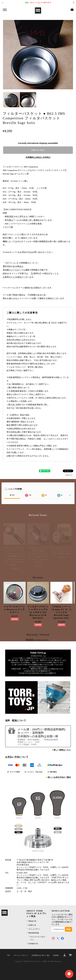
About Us (32, 921)
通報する (69, 475)
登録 (68, 929)
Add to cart (38, 150)
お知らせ (32, 925)
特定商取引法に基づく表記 (41, 955)
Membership (34, 933)
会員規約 (56, 955)
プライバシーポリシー (21, 955)
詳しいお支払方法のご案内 (59, 777)
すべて (12, 495)
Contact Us (33, 944)
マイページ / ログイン (38, 938)
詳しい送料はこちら (62, 750)
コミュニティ (34, 929)
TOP (9, 955)
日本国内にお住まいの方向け (38, 157)
